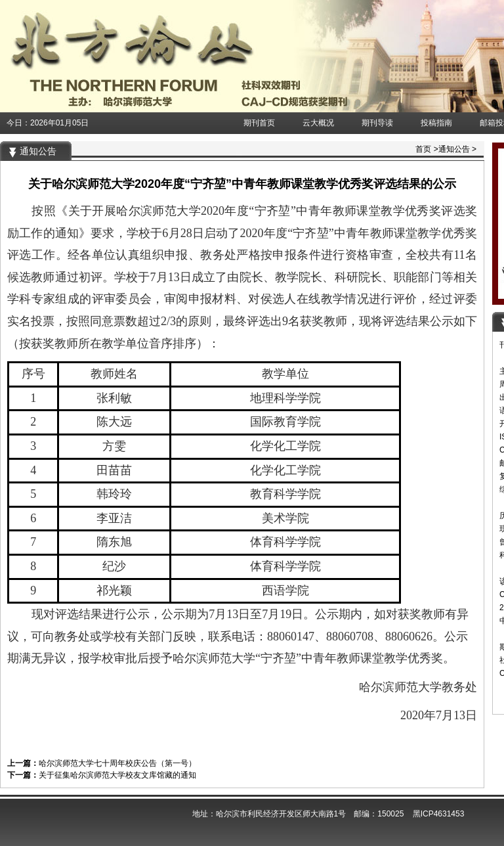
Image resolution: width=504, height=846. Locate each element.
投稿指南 (436, 123)
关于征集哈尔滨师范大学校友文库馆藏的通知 (117, 775)
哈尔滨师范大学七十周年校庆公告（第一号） (117, 763)
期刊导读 (377, 123)
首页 (423, 149)
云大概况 (318, 123)
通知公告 (454, 149)
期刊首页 (259, 123)
